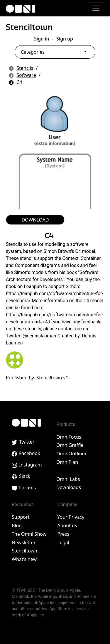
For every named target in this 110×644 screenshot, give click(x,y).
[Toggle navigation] (96, 8)
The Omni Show (29, 534)
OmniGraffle (70, 445)
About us (67, 525)
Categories (33, 52)
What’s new (24, 559)
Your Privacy (71, 517)
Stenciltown (29, 27)
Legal (63, 542)
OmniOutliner (71, 454)
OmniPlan (67, 462)
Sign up (65, 39)
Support (21, 517)
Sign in (42, 39)
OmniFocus (69, 437)
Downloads (69, 487)
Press (63, 534)
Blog (17, 525)
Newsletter (24, 542)
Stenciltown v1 (52, 378)
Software (26, 75)
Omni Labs (68, 479)
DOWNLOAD (35, 220)
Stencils (25, 68)
